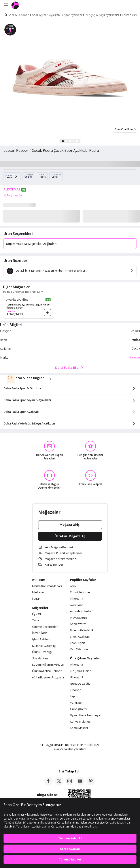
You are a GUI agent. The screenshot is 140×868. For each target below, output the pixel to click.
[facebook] (48, 784)
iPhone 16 (77, 690)
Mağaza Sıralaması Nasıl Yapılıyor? (23, 292)
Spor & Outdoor (19, 15)
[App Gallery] (82, 759)
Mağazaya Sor (13, 195)
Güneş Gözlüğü (80, 684)
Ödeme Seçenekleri (45, 627)
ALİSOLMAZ (12, 189)
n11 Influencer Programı (48, 678)
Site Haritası (40, 659)
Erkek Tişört (78, 643)
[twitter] (59, 784)
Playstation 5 (79, 618)
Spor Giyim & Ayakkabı (46, 15)
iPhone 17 (77, 678)
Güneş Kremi (79, 709)
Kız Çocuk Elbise (81, 671)
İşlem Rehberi (41, 639)
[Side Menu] (6, 6)
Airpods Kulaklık (81, 611)
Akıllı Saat (76, 605)
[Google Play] (57, 759)
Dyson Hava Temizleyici (86, 715)
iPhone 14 (77, 599)
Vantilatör (76, 703)
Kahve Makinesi (81, 722)
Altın (73, 586)
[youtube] (80, 784)
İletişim (37, 599)
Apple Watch (78, 624)
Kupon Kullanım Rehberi (48, 665)
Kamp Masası (79, 728)
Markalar (38, 592)
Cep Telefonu (79, 649)
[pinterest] (91, 784)
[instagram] (70, 784)
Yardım (37, 620)
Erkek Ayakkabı (80, 637)
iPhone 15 (77, 665)
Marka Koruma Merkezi (48, 586)
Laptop (75, 696)
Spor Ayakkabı (73, 15)
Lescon (135, 357)
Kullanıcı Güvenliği (44, 646)
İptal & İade (40, 633)
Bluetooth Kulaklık (82, 630)
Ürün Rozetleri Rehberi (47, 671)
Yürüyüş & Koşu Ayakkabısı (102, 15)
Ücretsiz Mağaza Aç (70, 536)
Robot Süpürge (80, 592)
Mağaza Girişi (70, 525)
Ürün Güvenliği (42, 652)
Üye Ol (37, 614)
